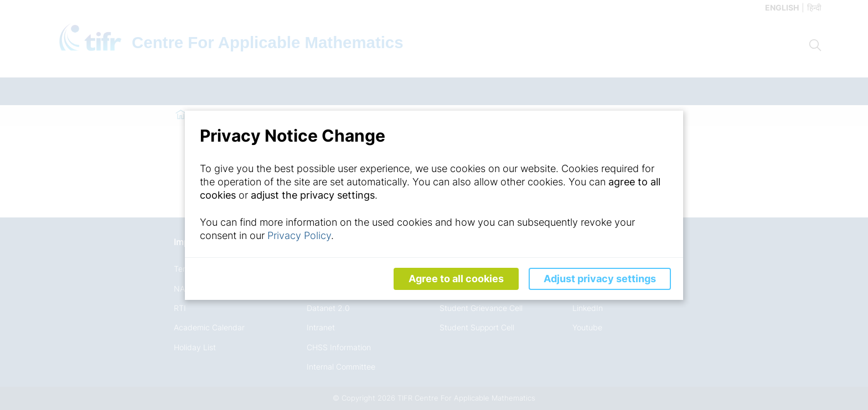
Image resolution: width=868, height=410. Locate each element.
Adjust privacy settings (600, 279)
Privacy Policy (299, 235)
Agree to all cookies (456, 279)
